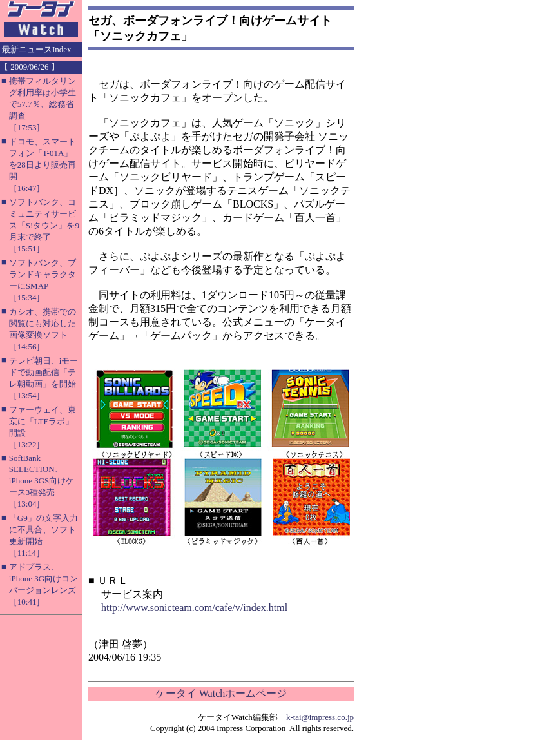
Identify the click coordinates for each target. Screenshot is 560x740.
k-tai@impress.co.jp (320, 717)
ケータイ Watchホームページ (221, 693)
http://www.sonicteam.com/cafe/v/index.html (194, 608)
